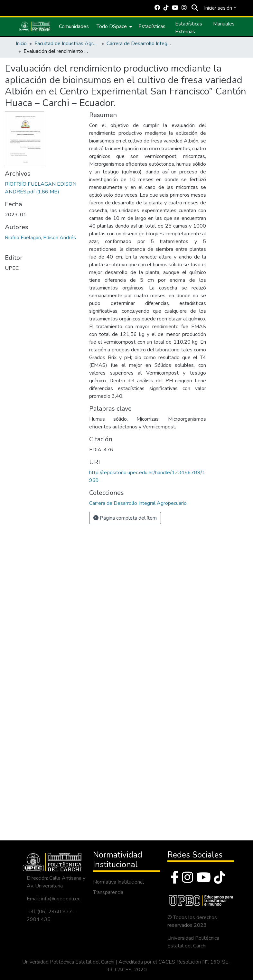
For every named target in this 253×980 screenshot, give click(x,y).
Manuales (224, 24)
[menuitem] (114, 26)
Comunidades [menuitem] (74, 26)
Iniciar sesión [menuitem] (218, 8)
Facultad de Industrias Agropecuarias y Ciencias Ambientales (67, 44)
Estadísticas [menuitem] (152, 26)
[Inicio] (35, 26)
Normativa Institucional (118, 882)
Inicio (21, 44)
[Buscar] (195, 8)
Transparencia (108, 892)
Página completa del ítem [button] (125, 518)
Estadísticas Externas (189, 28)
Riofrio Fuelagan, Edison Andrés (40, 238)
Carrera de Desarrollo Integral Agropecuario (139, 44)
